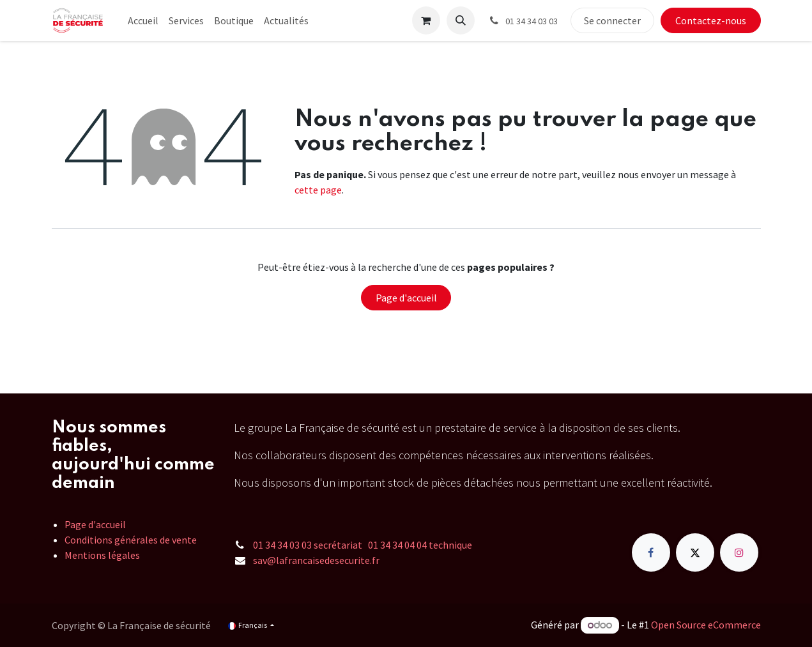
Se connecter (612, 20)
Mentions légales (102, 555)
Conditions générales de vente (131, 540)
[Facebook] (651, 552)
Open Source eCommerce (706, 625)
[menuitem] (143, 20)
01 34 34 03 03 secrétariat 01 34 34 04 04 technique (363, 545)
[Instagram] (739, 552)
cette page (318, 190)
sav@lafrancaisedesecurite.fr (316, 560)
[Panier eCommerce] (426, 20)
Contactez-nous (711, 20)
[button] (461, 20)
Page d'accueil (406, 298)
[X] (695, 552)
